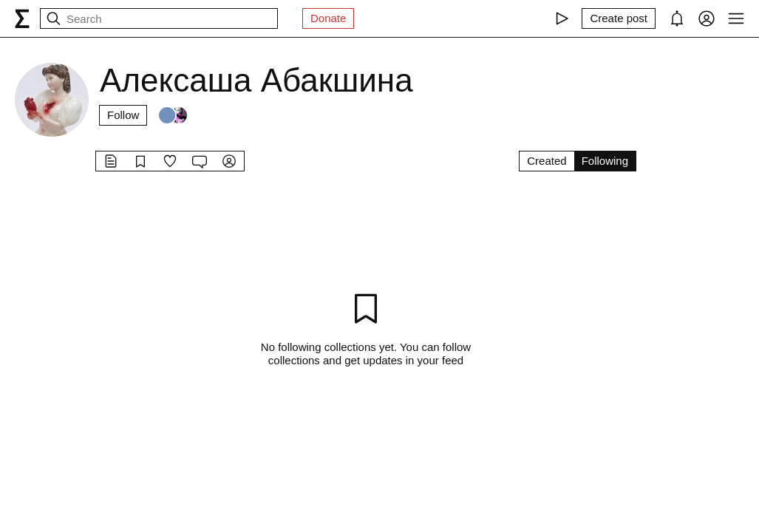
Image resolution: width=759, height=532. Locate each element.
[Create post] (619, 18)
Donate (328, 18)
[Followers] (173, 115)
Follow (123, 115)
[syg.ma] (22, 18)
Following (605, 161)
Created (547, 161)
